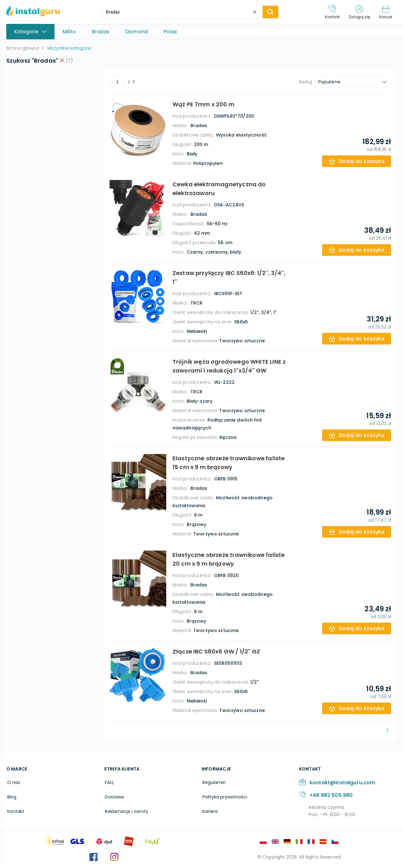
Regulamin (213, 782)
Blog (11, 796)
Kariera (209, 809)
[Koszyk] (385, 12)
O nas (13, 782)
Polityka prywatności (224, 796)
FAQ (108, 782)
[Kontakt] (329, 12)
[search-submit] (269, 12)
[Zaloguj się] (358, 12)
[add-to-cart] (356, 161)
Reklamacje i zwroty (126, 809)
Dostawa (114, 796)
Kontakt (15, 809)
